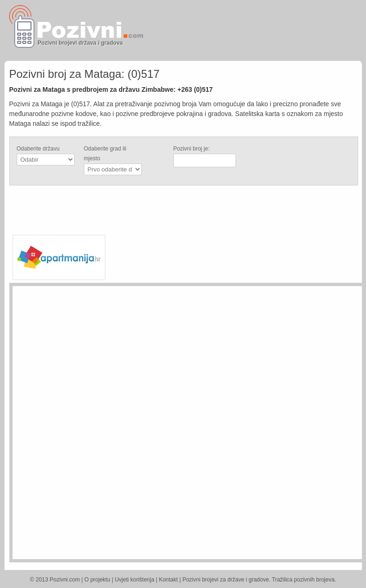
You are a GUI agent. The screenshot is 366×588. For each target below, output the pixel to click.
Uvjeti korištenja (135, 580)
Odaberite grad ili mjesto (105, 154)
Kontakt (169, 580)
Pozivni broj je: (192, 149)
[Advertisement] (252, 30)
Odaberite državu (38, 149)
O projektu (97, 580)
